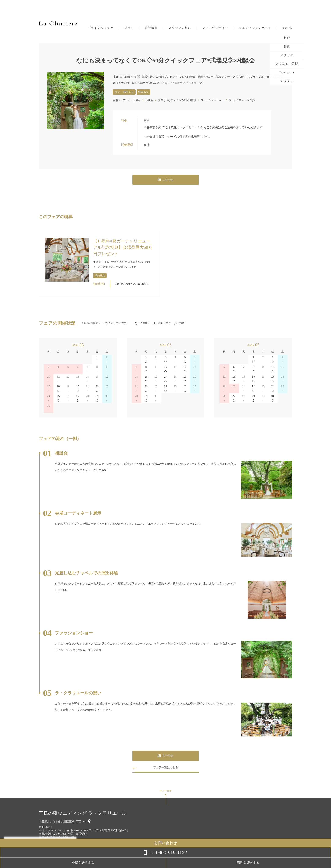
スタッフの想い (180, 28)
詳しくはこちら (43, 857)
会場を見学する (280, 863)
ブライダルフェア (100, 28)
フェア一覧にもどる (165, 767)
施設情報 (151, 28)
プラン (129, 28)
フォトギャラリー (215, 28)
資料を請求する (314, 863)
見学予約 (165, 180)
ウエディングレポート (255, 28)
